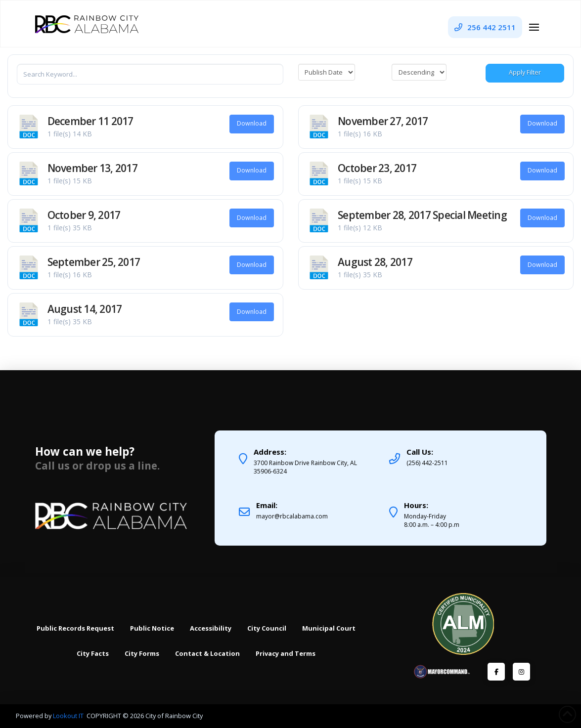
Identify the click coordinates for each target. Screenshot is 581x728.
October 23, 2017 (377, 168)
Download (252, 123)
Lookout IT (69, 716)
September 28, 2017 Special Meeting (422, 215)
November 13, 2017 (93, 168)
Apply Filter (525, 72)
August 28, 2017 (375, 262)
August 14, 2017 (85, 309)
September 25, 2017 (94, 262)
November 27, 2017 (383, 121)
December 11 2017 (90, 121)
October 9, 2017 (84, 215)
